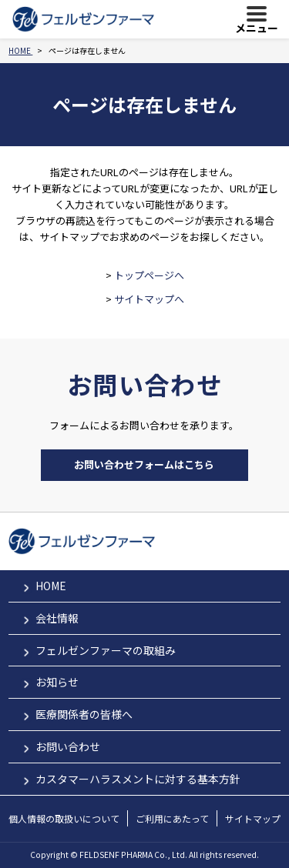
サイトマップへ (149, 299)
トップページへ (149, 275)
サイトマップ (253, 818)
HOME (51, 586)
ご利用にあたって (172, 818)
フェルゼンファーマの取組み (106, 650)
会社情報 (57, 618)
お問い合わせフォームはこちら (144, 464)
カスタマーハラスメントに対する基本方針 (138, 779)
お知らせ (57, 682)
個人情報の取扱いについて (64, 818)
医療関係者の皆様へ (84, 714)
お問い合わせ (68, 746)
